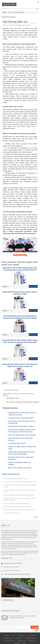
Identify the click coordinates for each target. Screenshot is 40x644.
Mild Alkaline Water (13, 398)
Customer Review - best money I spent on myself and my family (22, 414)
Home (5, 12)
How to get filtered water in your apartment (22, 435)
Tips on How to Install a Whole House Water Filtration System (20, 486)
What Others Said (10, 641)
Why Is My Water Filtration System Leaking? (18, 507)
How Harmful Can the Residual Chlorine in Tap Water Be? (22, 422)
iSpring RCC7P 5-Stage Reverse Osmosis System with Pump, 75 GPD (20, 293)
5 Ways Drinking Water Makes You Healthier (19, 463)
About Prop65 (19, 638)
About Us (6, 636)
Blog (10, 12)
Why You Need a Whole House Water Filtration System (21, 402)
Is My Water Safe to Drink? (17, 443)
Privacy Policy (21, 636)
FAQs (13, 636)
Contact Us (32, 641)
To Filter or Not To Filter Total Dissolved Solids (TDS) (20, 482)
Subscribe (35, 627)
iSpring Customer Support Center (13, 563)
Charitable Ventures (31, 638)
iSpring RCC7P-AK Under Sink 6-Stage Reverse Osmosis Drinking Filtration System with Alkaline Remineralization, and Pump (20, 318)
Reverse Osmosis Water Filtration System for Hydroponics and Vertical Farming (22, 431)
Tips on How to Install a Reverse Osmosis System (19, 510)
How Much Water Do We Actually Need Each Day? (21, 458)
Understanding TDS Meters (12, 513)
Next (35, 517)
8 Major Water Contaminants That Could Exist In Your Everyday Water (21, 453)
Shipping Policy (8, 638)
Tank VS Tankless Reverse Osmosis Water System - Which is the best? (20, 499)
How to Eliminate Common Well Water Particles (21, 439)
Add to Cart (33, 286)
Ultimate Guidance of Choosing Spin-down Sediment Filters (20, 491)
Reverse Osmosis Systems (11, 390)
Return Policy (32, 636)
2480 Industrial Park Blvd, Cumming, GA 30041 (17, 574)
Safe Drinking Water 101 (18, 12)
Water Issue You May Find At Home (20, 468)
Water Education (22, 641)
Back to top (37, 630)
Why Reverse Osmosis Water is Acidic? (21, 426)
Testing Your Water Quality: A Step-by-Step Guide (22, 448)
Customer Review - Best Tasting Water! (21, 418)
